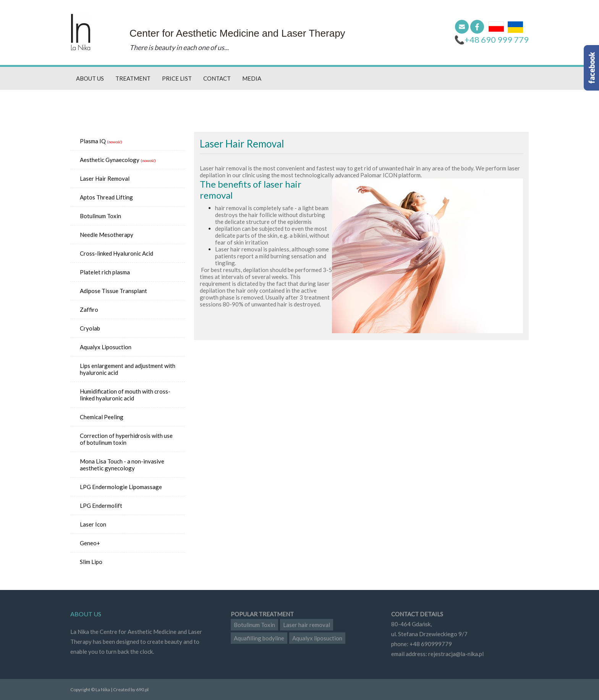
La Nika (81, 32)
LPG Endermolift (101, 506)
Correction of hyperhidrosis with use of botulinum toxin (126, 439)
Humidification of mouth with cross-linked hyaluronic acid (125, 395)
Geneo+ (90, 543)
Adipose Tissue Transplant (113, 291)
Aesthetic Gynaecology (110, 160)
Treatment (133, 78)
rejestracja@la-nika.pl (456, 654)
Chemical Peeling (102, 417)
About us (90, 78)
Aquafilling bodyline (259, 638)
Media (252, 78)
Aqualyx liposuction (317, 638)
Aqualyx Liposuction (106, 347)
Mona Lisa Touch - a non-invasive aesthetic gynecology (122, 465)
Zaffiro (89, 309)
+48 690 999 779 (497, 40)
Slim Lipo (91, 562)
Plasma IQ (93, 141)
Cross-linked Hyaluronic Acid (117, 253)
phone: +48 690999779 (422, 644)
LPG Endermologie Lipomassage (121, 487)
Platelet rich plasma (105, 272)
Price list (177, 78)
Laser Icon (93, 524)
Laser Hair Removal (105, 178)
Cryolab (90, 328)
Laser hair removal (307, 625)
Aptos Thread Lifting (106, 197)
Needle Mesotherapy (107, 235)
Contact (217, 78)
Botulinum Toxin (100, 216)
